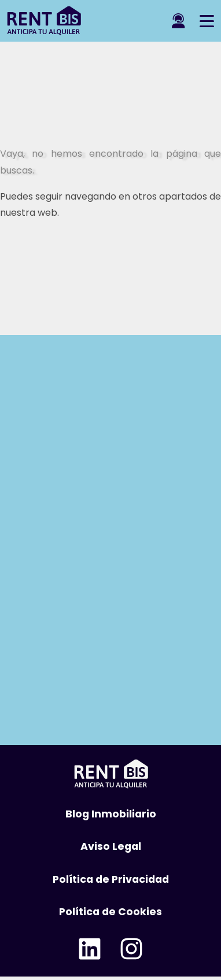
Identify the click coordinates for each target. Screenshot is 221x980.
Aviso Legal (111, 846)
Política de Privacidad (111, 879)
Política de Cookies (110, 912)
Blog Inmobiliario (111, 814)
